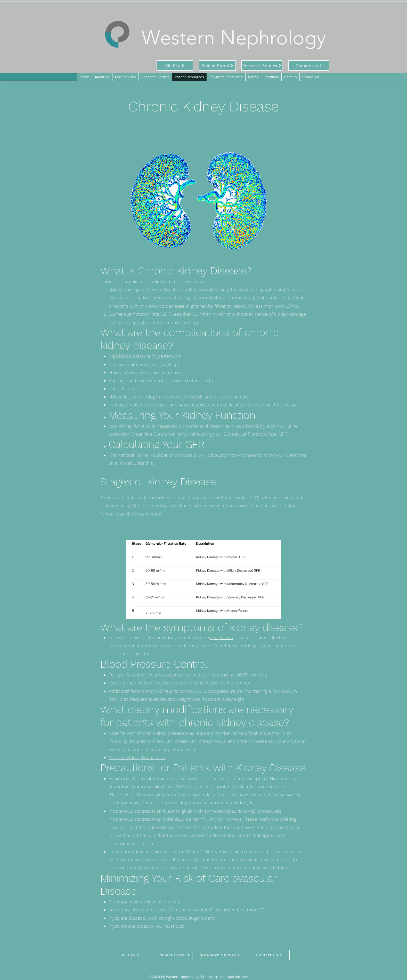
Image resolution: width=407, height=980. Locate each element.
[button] (253, 77)
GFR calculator (213, 455)
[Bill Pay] (175, 66)
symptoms (222, 637)
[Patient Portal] (217, 66)
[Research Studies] (262, 66)
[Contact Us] (309, 66)
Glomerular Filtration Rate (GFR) (256, 434)
